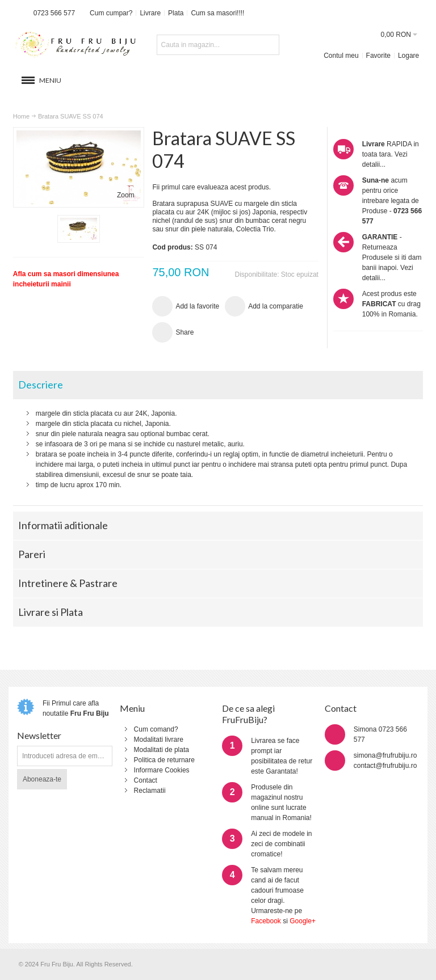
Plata (176, 13)
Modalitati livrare (159, 740)
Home (21, 116)
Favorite (378, 56)
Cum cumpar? (111, 13)
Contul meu (341, 56)
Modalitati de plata (162, 750)
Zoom (126, 195)
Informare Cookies (162, 770)
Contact (146, 780)
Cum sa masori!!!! (217, 13)
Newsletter (39, 735)
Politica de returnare (164, 760)
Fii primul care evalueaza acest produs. (211, 187)
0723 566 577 (54, 13)
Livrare (150, 13)
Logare (408, 56)
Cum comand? (156, 729)
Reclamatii (150, 791)
